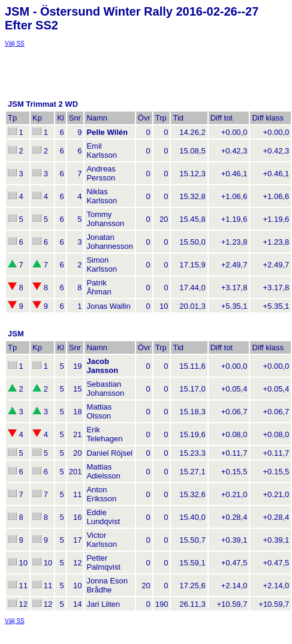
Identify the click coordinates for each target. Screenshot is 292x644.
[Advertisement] (101, 62)
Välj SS (15, 43)
